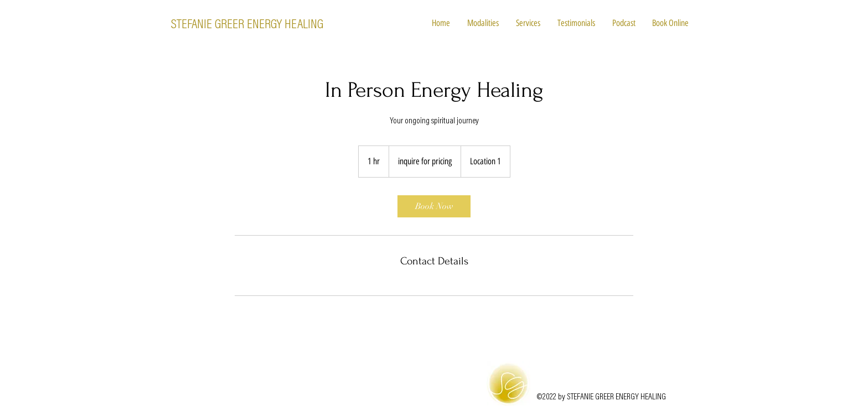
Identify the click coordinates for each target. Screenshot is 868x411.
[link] (434, 206)
